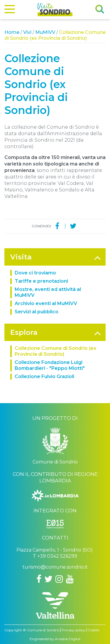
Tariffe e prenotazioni (41, 281)
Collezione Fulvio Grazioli (44, 376)
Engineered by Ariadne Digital (55, 639)
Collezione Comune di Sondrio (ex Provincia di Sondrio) (55, 351)
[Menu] (10, 10)
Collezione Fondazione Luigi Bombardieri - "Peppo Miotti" (50, 365)
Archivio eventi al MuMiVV (46, 303)
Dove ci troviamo (35, 273)
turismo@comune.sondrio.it (55, 567)
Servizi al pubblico (37, 312)
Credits (93, 630)
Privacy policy (73, 630)
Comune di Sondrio (43, 630)
